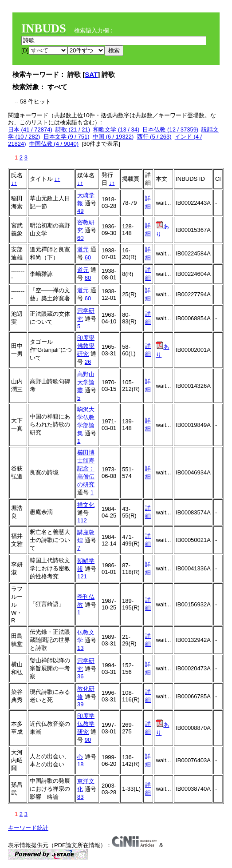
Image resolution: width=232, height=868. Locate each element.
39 (80, 704)
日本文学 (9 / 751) (67, 137)
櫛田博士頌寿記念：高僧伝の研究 (86, 468)
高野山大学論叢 (86, 382)
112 (82, 520)
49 (80, 211)
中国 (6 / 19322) (113, 137)
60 (80, 238)
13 (80, 648)
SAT (91, 74)
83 (80, 797)
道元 (83, 249)
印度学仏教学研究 (86, 724)
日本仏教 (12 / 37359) (170, 129)
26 (88, 362)
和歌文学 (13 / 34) (116, 129)
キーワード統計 (28, 828)
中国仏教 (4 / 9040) (54, 144)
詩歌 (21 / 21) (73, 129)
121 (82, 576)
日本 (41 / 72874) (30, 129)
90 (88, 740)
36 (80, 676)
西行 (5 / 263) (154, 137)
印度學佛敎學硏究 (86, 346)
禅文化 (86, 505)
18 (80, 764)
